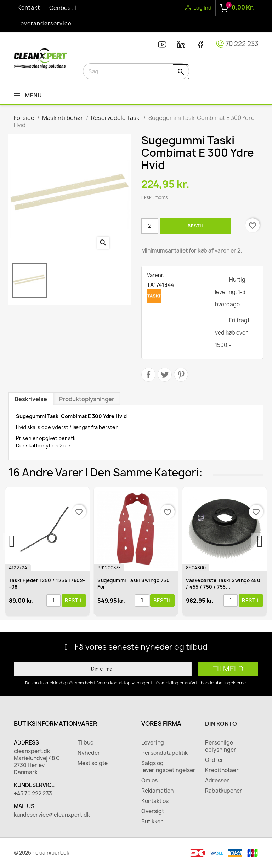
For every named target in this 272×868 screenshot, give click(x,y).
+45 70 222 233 (33, 794)
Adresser (217, 781)
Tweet (165, 375)
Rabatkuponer (224, 791)
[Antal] (150, 226)
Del (148, 375)
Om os (149, 781)
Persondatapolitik (165, 753)
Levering (153, 743)
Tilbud (86, 743)
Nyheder (89, 753)
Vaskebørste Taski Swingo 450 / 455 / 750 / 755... (224, 584)
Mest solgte (93, 763)
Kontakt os (155, 801)
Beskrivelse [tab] (31, 399)
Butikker (152, 822)
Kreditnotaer (222, 770)
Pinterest (181, 375)
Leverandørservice (44, 24)
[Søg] (136, 71)
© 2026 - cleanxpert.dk (42, 853)
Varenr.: (156, 275)
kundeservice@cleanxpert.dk (40, 815)
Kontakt (29, 8)
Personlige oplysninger (221, 746)
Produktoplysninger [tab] (87, 399)
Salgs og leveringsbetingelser (168, 767)
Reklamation (157, 791)
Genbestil (63, 8)
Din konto (221, 724)
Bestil (196, 226)
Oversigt (153, 811)
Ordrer (214, 760)
